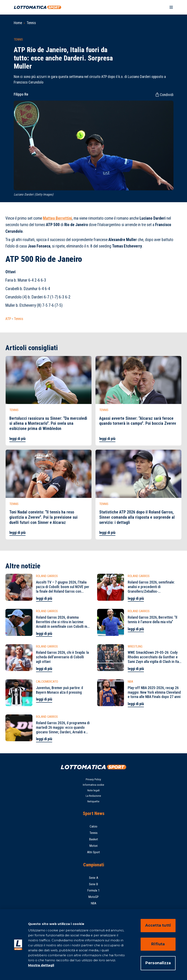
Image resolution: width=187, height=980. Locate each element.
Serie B (93, 884)
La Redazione (93, 796)
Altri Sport (93, 852)
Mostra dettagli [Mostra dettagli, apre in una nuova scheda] (41, 965)
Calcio (93, 826)
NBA (94, 903)
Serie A (94, 878)
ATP (8, 319)
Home (18, 23)
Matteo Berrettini (57, 218)
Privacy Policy (93, 779)
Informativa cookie (93, 785)
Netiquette (93, 801)
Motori (93, 846)
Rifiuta (158, 944)
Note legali (93, 790)
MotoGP (93, 897)
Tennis (31, 23)
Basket (94, 839)
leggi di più (17, 439)
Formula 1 (93, 890)
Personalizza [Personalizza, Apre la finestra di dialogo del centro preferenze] (158, 963)
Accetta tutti (158, 925)
